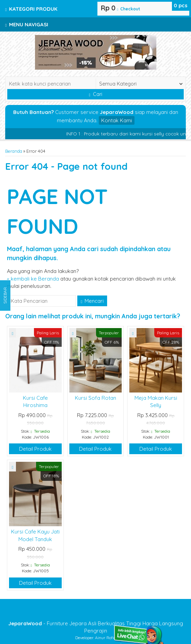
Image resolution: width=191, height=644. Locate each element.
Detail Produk (35, 449)
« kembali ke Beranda (33, 279)
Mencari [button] (92, 301)
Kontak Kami (117, 120)
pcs (181, 5)
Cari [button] (95, 94)
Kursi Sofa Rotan (95, 398)
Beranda (14, 151)
